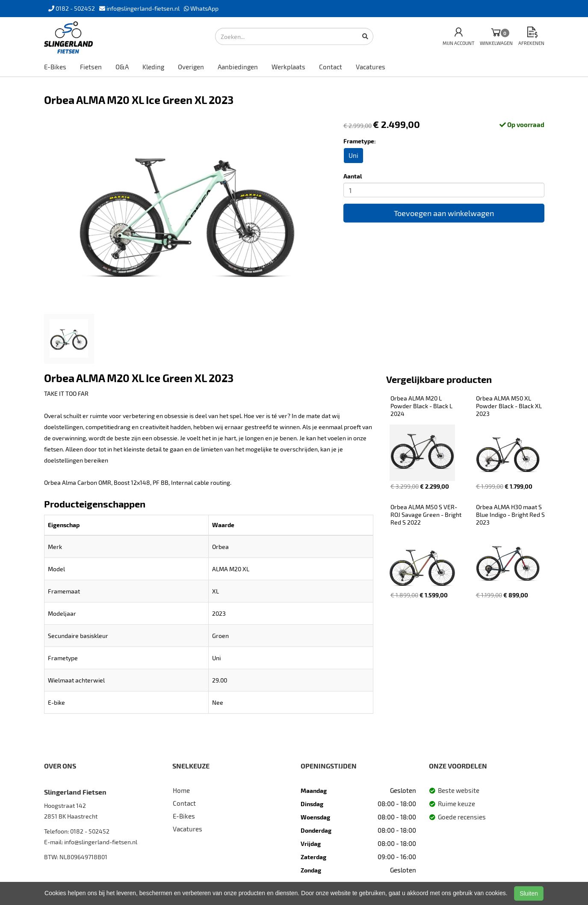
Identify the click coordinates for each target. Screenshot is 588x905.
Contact (331, 67)
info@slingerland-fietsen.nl (101, 842)
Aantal (353, 176)
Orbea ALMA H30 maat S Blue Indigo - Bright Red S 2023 (511, 515)
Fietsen (91, 67)
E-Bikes (55, 67)
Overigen (191, 67)
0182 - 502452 (90, 831)
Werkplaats (288, 67)
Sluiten (529, 893)
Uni (353, 155)
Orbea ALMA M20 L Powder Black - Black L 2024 (422, 406)
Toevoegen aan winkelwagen (444, 213)
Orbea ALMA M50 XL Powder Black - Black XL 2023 (510, 406)
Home (181, 790)
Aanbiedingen (238, 67)
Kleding (153, 67)
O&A (122, 67)
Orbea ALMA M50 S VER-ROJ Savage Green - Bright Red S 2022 (427, 515)
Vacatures (371, 67)
